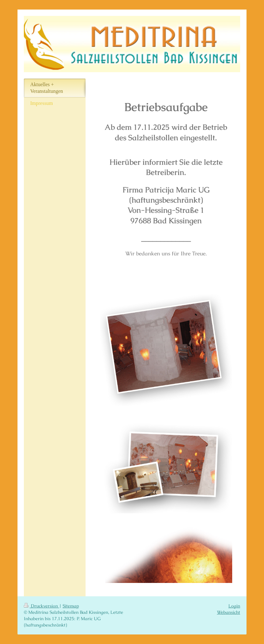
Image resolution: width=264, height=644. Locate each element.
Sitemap (71, 606)
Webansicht (229, 612)
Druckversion (42, 606)
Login (234, 606)
